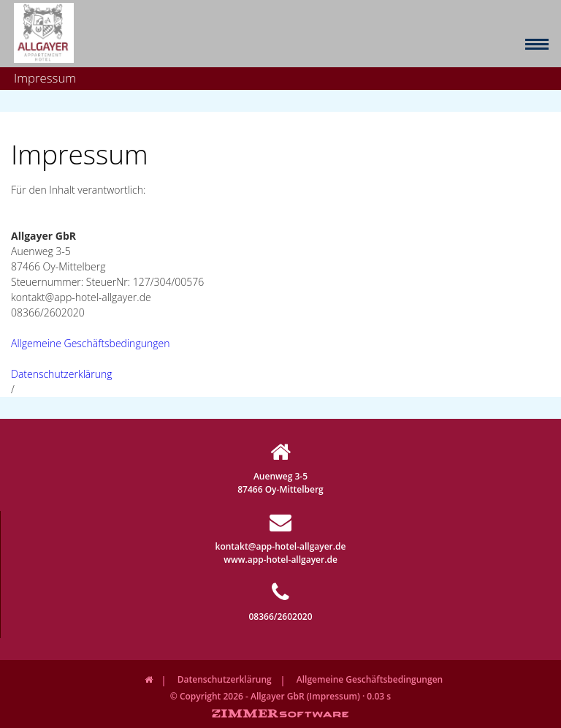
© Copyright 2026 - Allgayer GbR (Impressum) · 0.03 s (280, 696)
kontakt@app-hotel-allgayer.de (281, 532)
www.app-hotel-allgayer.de (280, 560)
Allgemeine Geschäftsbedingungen (90, 343)
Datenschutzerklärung (62, 374)
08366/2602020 (280, 602)
